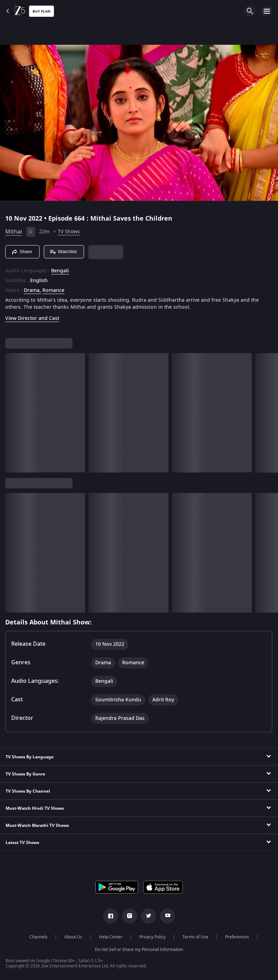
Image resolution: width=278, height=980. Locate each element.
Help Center (111, 937)
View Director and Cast (32, 318)
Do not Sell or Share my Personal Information (139, 950)
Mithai (14, 232)
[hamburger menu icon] (267, 11)
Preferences (237, 937)
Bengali (60, 271)
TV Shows (69, 232)
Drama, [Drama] (32, 291)
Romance (53, 291)
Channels (39, 937)
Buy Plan (41, 11)
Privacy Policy (152, 937)
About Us (73, 937)
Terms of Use (195, 937)
